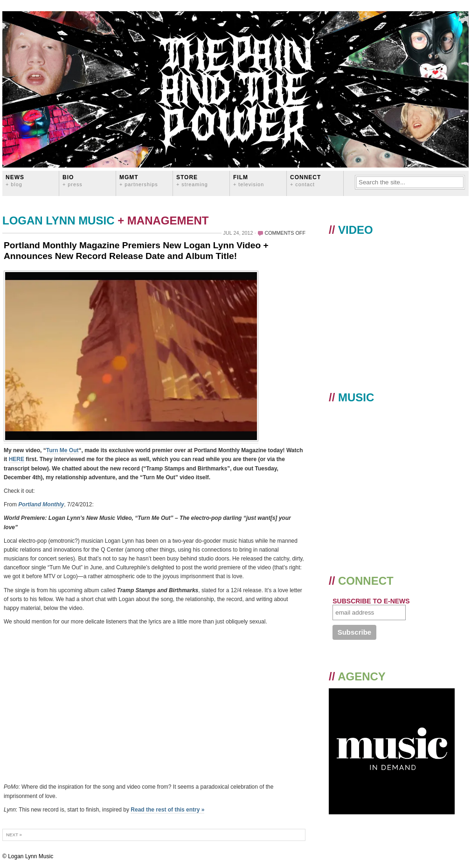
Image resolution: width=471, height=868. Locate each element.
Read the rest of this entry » (167, 810)
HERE (17, 459)
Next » (14, 835)
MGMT (139, 180)
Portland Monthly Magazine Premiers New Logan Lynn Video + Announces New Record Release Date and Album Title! (136, 251)
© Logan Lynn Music (28, 856)
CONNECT (305, 180)
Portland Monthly (41, 504)
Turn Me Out (62, 450)
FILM (249, 180)
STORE (192, 180)
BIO (73, 180)
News (15, 180)
